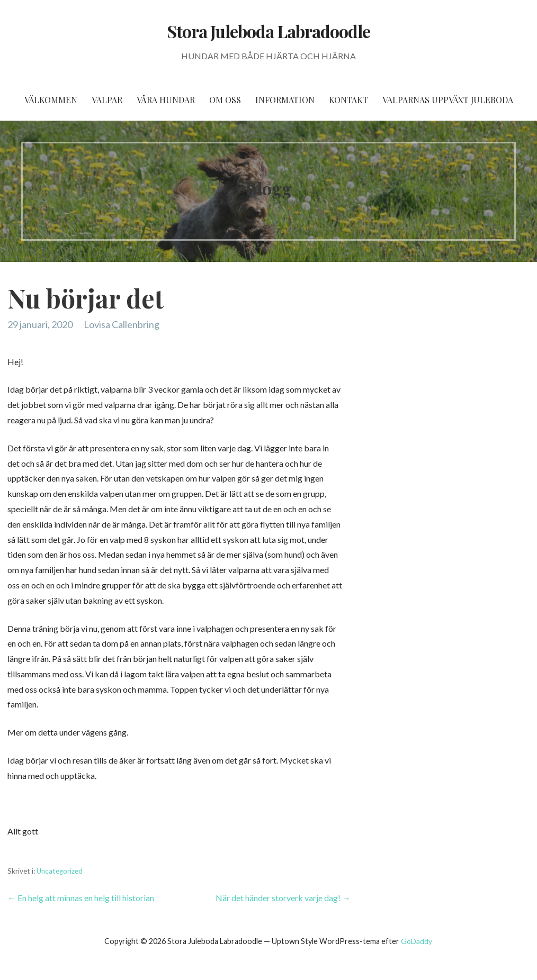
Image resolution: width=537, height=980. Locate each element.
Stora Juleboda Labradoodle (268, 31)
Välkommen (51, 100)
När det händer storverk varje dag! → (283, 898)
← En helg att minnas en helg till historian (81, 898)
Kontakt (348, 100)
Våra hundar (166, 100)
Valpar (107, 100)
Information (285, 100)
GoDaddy (417, 941)
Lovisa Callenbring (122, 324)
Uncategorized (60, 871)
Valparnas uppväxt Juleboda (448, 100)
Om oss (225, 100)
